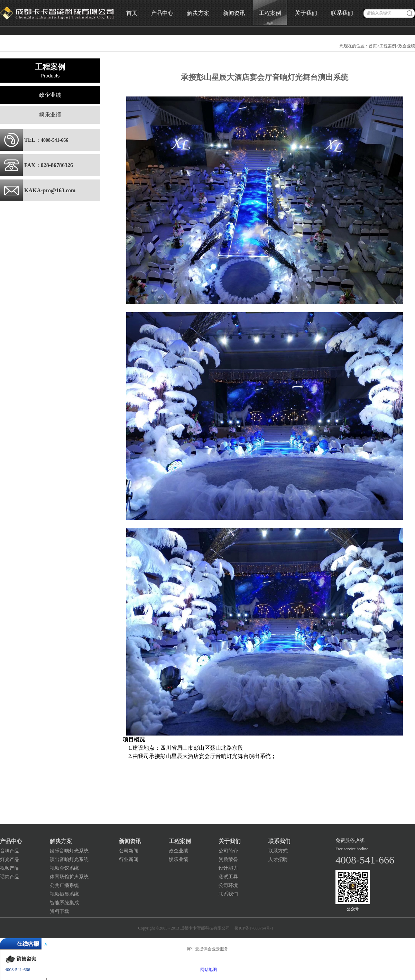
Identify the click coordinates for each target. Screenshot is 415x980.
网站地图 (207, 970)
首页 (132, 13)
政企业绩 (407, 46)
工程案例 (388, 46)
